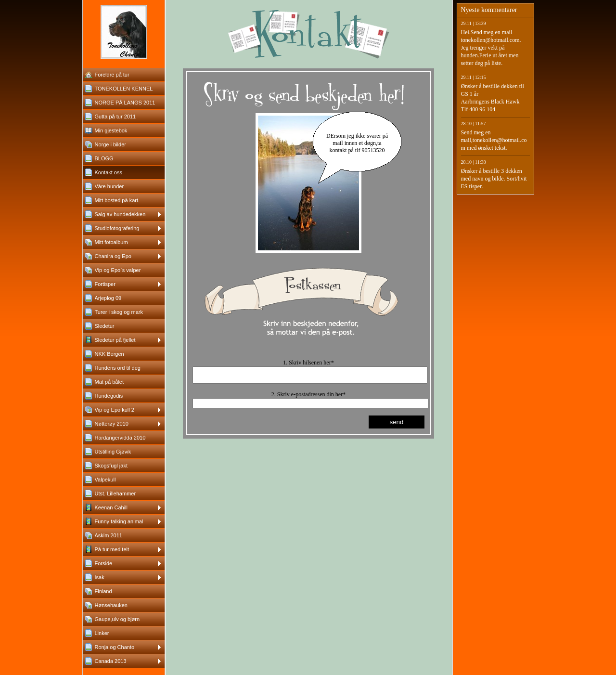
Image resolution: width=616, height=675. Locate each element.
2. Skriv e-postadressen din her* (308, 397)
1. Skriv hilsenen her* (308, 363)
